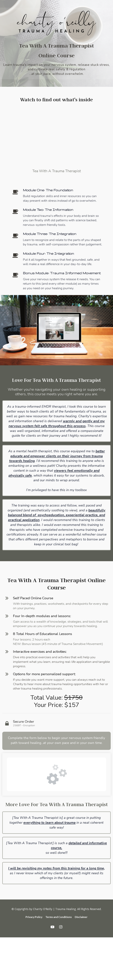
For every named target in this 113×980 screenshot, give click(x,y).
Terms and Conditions (59, 917)
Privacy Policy (34, 917)
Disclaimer (81, 917)
